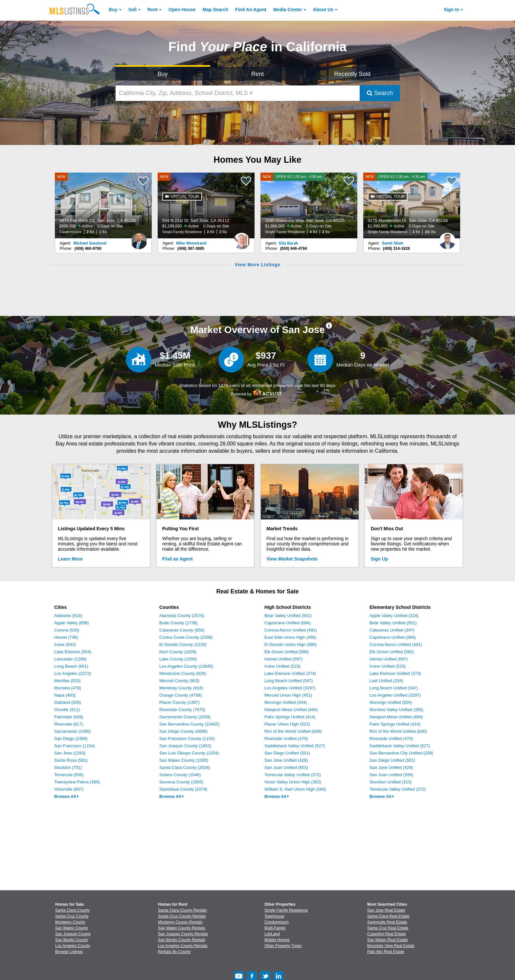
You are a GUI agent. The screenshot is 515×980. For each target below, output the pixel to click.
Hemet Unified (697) (283, 659)
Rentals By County (174, 952)
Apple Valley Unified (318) (394, 616)
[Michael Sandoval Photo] (139, 238)
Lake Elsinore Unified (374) (290, 673)
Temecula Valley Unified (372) (293, 775)
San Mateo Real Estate (387, 940)
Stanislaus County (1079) (183, 789)
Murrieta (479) (68, 688)
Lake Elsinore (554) (73, 652)
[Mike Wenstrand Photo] (242, 238)
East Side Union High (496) (290, 637)
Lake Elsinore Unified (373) (395, 673)
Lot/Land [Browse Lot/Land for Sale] (272, 934)
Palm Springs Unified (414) (290, 717)
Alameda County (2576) (182, 616)
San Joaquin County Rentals (183, 934)
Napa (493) (65, 695)
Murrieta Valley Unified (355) (396, 710)
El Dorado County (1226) (183, 645)
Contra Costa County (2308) (186, 637)
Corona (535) (67, 630)
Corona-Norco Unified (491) (291, 630)
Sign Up (380, 559)
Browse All (67, 796)
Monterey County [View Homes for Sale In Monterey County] (70, 922)
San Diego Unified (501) (287, 753)
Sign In (451, 10)
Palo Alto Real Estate (386, 952)
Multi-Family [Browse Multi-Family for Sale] (275, 928)
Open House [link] (182, 10)
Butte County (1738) (178, 623)
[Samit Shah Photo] (447, 238)
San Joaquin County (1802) (185, 746)
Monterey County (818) (181, 688)
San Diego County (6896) (183, 731)
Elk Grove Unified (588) (287, 652)
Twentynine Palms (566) (77, 782)
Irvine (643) (65, 645)
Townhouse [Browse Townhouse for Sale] (274, 916)
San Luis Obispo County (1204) (189, 753)
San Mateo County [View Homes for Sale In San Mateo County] (71, 928)
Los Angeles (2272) (73, 673)
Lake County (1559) (178, 659)
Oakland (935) (68, 702)
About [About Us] (323, 10)
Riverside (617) (69, 724)
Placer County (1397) (179, 702)
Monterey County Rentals (180, 922)
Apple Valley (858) (71, 623)
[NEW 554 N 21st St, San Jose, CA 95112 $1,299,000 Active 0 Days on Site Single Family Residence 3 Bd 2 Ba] (206, 205)
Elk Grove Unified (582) (392, 652)
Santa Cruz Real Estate (388, 928)
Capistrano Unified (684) (288, 623)
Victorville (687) (69, 789)
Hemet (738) (66, 637)
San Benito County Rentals (182, 940)
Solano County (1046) (180, 775)
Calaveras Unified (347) (392, 630)
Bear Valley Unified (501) (288, 616)
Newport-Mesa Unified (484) (291, 710)
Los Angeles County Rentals (183, 946)
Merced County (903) (179, 681)
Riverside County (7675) (182, 710)
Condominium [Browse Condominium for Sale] (277, 922)
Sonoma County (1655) (181, 782)
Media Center (288, 10)
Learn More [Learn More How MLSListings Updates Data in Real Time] (70, 559)
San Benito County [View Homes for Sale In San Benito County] (72, 940)
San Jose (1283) (70, 753)
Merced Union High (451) (288, 695)
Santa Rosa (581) (71, 760)
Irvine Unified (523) (282, 666)
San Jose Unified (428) (286, 760)
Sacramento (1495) (72, 731)
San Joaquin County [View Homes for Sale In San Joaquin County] (73, 934)
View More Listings (257, 265)
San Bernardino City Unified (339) (401, 753)
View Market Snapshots (292, 559)
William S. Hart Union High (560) (295, 789)
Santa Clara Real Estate (388, 916)
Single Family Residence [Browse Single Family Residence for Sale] (286, 910)
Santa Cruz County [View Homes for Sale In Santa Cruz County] (72, 916)
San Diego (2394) (71, 739)
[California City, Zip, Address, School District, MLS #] (238, 93)
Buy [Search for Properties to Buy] (163, 74)
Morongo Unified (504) (286, 702)
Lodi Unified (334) (386, 681)
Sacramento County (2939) (185, 717)
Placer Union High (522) (287, 724)
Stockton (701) (68, 767)
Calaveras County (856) (182, 630)
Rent (153, 10)
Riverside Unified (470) (286, 739)
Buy (113, 10)
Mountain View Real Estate (391, 946)
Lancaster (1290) (70, 659)
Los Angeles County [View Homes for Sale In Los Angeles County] (73, 946)
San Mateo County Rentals (181, 928)
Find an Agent (178, 559)
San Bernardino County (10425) (190, 724)
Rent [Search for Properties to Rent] (257, 74)
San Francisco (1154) (75, 746)
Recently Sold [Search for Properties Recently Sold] (352, 74)
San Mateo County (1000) (184, 760)
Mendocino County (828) (183, 673)
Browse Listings (69, 952)
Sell (133, 10)
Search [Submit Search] (380, 93)
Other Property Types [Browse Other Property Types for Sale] (283, 946)
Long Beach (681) (71, 666)
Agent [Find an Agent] (251, 10)
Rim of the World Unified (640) (293, 731)
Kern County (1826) (178, 652)
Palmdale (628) (69, 717)
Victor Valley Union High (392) (293, 782)
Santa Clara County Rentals (182, 910)
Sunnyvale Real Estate (387, 922)
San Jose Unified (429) (391, 767)
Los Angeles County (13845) (186, 666)
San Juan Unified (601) (286, 767)
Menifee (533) (67, 681)
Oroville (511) (67, 710)
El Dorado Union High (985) (291, 645)
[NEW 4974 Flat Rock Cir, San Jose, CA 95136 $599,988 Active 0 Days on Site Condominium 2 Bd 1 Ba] (103, 205)
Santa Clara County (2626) (185, 767)
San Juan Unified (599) (391, 775)
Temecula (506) (69, 775)
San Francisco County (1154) (187, 739)
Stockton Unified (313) (391, 782)
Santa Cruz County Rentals (182, 916)
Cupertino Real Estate (386, 934)
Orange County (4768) (180, 695)
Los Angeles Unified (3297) (290, 688)
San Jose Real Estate (386, 910)
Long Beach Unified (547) (289, 681)
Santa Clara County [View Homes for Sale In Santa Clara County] (72, 910)
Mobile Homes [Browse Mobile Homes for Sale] (277, 940)
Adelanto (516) (68, 616)
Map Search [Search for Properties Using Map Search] (216, 10)
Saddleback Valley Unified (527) (295, 746)
